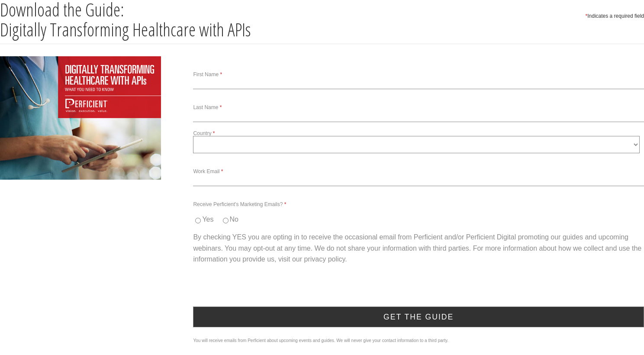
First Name (206, 74)
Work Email (206, 171)
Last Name (206, 107)
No (234, 219)
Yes (208, 219)
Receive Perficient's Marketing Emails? (238, 204)
